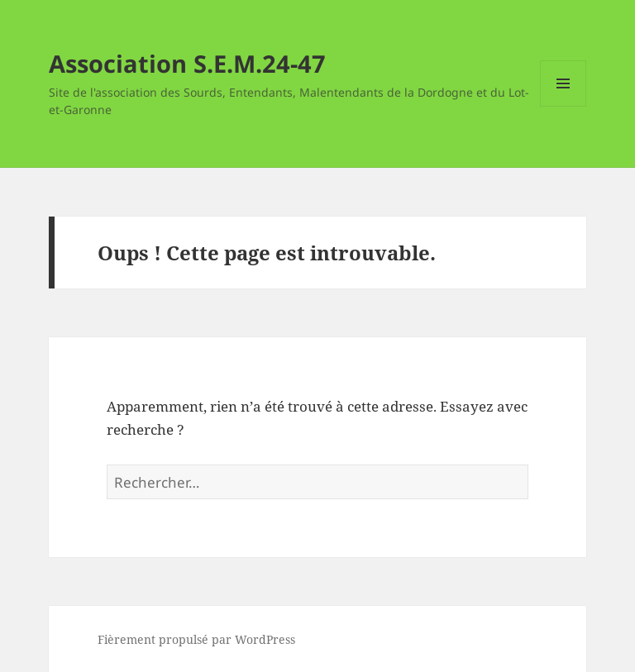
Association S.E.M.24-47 (187, 63)
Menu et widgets (563, 106)
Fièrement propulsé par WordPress (196, 639)
